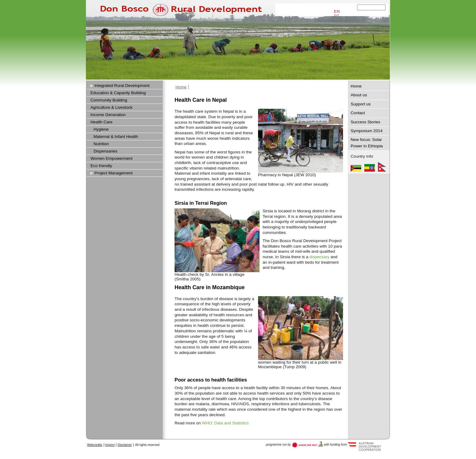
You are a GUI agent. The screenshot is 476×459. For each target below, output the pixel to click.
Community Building (109, 100)
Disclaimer (125, 445)
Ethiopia (370, 167)
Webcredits (95, 445)
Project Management (114, 173)
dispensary (319, 257)
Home (181, 87)
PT (337, 16)
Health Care (102, 122)
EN (337, 11)
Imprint (110, 445)
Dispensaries (105, 151)
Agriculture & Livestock (111, 107)
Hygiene (101, 129)
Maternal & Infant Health (116, 137)
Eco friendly (101, 166)
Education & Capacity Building (118, 93)
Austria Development (308, 444)
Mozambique (356, 167)
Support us (361, 104)
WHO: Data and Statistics (225, 423)
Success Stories (365, 122)
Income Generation (108, 115)
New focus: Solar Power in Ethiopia (367, 143)
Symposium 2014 (367, 131)
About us (359, 95)
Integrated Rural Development (122, 86)
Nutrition (101, 144)
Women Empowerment (111, 158)
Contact (358, 113)
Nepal (382, 167)
